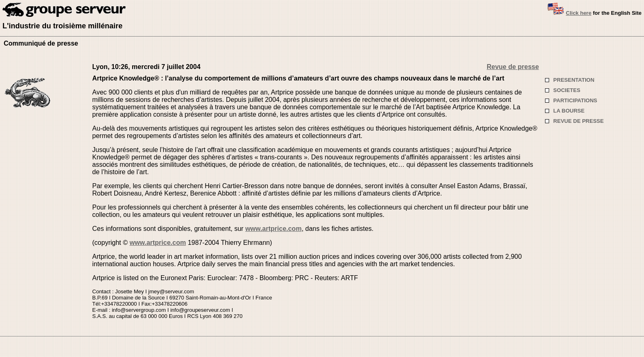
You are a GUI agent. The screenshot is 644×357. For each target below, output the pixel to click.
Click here (579, 13)
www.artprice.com (273, 229)
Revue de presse (513, 67)
